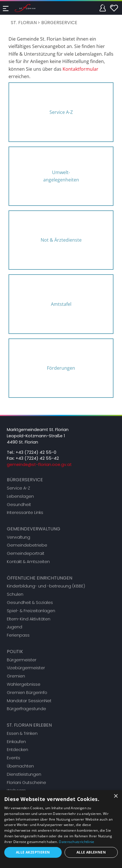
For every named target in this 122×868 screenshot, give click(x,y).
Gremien (16, 676)
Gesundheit (19, 505)
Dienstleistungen (24, 774)
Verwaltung (18, 537)
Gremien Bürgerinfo (27, 693)
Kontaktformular (80, 69)
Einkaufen (16, 742)
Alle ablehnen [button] (91, 852)
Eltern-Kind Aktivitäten (29, 619)
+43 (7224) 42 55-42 (37, 458)
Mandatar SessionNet (29, 701)
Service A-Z (18, 488)
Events (14, 758)
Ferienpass (18, 635)
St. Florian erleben (29, 725)
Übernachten (20, 766)
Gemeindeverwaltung (34, 529)
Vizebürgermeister (26, 668)
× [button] (116, 796)
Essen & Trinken (22, 733)
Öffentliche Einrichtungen (40, 578)
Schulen (15, 594)
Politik (15, 651)
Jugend (15, 627)
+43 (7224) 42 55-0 (36, 452)
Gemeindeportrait (26, 553)
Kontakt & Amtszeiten (28, 562)
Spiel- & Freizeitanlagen (31, 611)
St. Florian (24, 23)
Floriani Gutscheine (26, 783)
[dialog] (61, 829)
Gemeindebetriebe (27, 545)
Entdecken (17, 750)
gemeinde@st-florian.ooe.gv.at (39, 465)
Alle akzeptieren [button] (33, 852)
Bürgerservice (59, 23)
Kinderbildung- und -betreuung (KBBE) (46, 586)
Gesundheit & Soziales (30, 603)
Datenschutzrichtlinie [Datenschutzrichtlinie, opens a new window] (76, 842)
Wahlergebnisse (24, 684)
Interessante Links (25, 513)
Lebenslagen (20, 496)
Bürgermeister (22, 660)
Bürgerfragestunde (26, 709)
